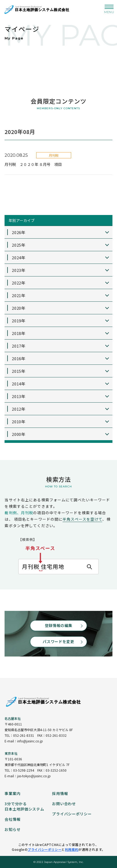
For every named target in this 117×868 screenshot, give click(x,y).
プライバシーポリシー (45, 849)
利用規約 (72, 849)
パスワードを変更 (58, 641)
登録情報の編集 (59, 625)
